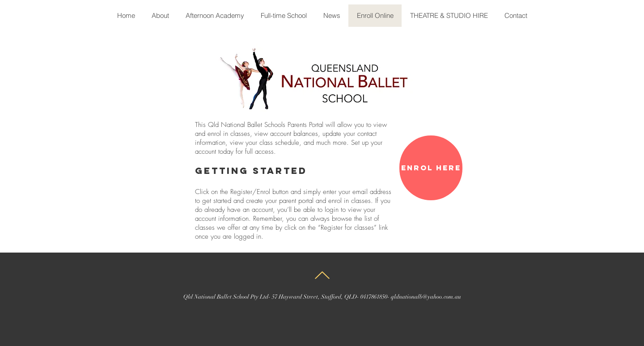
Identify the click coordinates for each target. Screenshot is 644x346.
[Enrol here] (431, 168)
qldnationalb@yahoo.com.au (426, 297)
